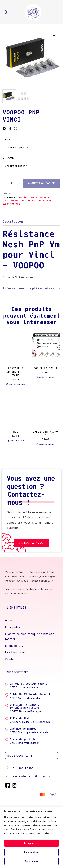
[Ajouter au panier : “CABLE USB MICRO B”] (45, 444)
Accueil (10, 620)
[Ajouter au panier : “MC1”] (16, 441)
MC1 (16, 432)
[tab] (32, 222)
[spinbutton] (11, 183)
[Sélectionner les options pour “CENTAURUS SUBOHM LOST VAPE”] (16, 384)
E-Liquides (12, 627)
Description (13, 222)
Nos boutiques (15, 652)
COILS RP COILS (45, 368)
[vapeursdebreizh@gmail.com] (32, 777)
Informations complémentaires (28, 288)
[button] (17, 183)
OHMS (6, 140)
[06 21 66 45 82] (32, 768)
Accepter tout (32, 843)
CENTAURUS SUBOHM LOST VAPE (16, 372)
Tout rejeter (32, 861)
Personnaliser (32, 852)
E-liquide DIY (14, 646)
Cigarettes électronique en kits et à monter (30, 636)
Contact (11, 659)
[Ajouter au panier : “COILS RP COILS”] (45, 377)
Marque (8, 158)
